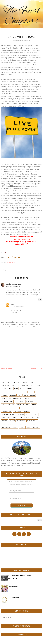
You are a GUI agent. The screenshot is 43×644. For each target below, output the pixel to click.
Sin (18, 386)
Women (15, 427)
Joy (13, 405)
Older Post (36, 369)
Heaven (22, 389)
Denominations (7, 411)
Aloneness (30, 402)
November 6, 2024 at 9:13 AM (13, 287)
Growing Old (6, 405)
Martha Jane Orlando (14, 284)
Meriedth (5, 421)
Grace (13, 386)
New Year (31, 392)
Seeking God (17, 398)
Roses (4, 424)
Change (4, 389)
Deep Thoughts (7, 382)
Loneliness (23, 392)
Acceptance (20, 405)
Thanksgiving (6, 392)
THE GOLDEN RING (14, 597)
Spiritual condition (23, 424)
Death (20, 395)
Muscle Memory (32, 421)
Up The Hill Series (7, 402)
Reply (40, 299)
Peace (10, 389)
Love (32, 382)
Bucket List (15, 408)
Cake (22, 408)
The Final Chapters (21, 16)
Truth (33, 386)
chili (28, 427)
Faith (16, 389)
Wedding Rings (6, 427)
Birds (28, 405)
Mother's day (21, 421)
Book (38, 386)
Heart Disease (6, 418)
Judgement (35, 418)
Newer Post (7, 369)
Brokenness (6, 408)
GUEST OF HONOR (13, 587)
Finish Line (26, 411)
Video (33, 424)
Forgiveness (6, 386)
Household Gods (24, 418)
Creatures (37, 408)
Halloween (34, 414)
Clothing (29, 408)
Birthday (5, 395)
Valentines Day (20, 402)
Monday (12, 421)
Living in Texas (6, 398)
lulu (12, 304)
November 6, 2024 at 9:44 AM (18, 307)
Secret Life (11, 424)
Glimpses (21, 414)
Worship (22, 427)
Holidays (29, 389)
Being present (12, 262)
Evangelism (17, 411)
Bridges (34, 405)
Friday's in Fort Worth (9, 414)
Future (15, 392)
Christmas (25, 382)
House (15, 418)
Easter (26, 395)
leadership (35, 427)
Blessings (13, 395)
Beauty (38, 392)
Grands (32, 395)
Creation (16, 382)
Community (25, 386)
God (27, 414)
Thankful (26, 398)
